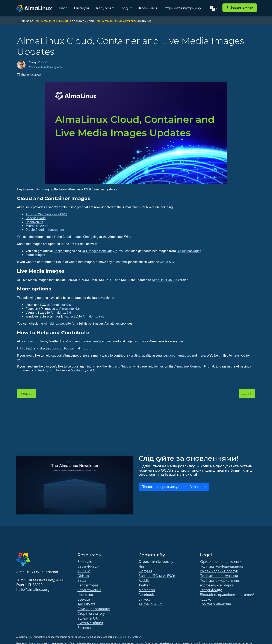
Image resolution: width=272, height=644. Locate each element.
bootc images (35, 255)
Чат (141, 566)
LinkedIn (146, 599)
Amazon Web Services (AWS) (46, 214)
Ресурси (104, 8)
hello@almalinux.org (33, 589)
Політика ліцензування (219, 576)
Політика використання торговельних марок (219, 583)
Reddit (43, 370)
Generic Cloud (36, 218)
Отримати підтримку (183, 8)
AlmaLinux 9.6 (61, 305)
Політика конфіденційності (222, 566)
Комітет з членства (215, 604)
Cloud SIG (167, 262)
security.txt (86, 604)
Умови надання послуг (219, 571)
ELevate (84, 599)
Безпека (84, 628)
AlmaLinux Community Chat (194, 366)
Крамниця (148, 8)
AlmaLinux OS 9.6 (165, 280)
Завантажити (240, 7)
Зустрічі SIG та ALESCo (157, 576)
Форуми (145, 571)
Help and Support (120, 366)
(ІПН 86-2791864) (132, 637)
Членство (85, 595)
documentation (179, 355)
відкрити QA (88, 618)
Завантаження (89, 590)
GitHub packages (189, 251)
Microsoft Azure (37, 226)
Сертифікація (88, 566)
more (201, 355)
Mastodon (78, 370)
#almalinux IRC (151, 604)
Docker (58, 251)
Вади (82, 580)
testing (136, 355)
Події (125, 8)
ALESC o (84, 571)
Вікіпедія (82, 8)
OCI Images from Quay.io (100, 251)
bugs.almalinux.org (78, 348)
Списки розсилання (94, 609)
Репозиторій (88, 585)
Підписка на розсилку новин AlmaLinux (174, 487)
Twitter (144, 585)
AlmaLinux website (57, 324)
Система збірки (90, 623)
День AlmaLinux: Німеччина (52, 21)
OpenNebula (34, 222)
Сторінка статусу (91, 614)
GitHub (83, 576)
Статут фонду (211, 590)
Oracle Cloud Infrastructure (45, 230)
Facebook (146, 595)
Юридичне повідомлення (221, 562)
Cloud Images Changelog (81, 237)
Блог (63, 8)
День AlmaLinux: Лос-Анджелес (115, 21)
